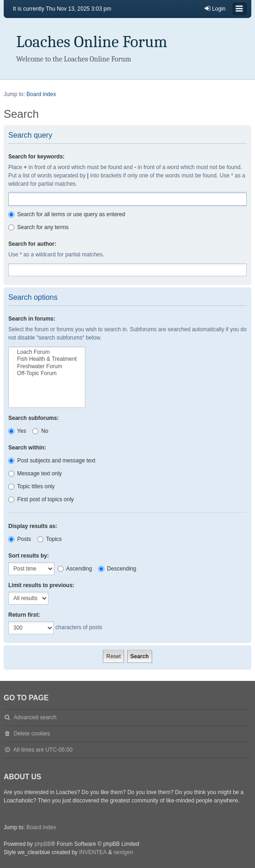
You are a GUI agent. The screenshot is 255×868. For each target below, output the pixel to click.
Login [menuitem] (215, 9)
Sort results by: (29, 556)
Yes (17, 431)
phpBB (43, 844)
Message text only (35, 473)
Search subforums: (33, 418)
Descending (117, 569)
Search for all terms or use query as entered (67, 214)
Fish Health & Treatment (47, 359)
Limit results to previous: (41, 585)
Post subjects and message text (52, 461)
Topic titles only (32, 486)
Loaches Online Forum (92, 42)
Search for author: (32, 244)
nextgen (123, 852)
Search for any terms (39, 227)
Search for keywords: (36, 157)
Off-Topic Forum (47, 373)
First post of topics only (41, 499)
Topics (50, 539)
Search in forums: (32, 319)
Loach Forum (47, 352)
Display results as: (33, 526)
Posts (20, 539)
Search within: (27, 448)
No (40, 431)
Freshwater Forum (47, 367)
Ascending (75, 569)
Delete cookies (32, 734)
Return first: (24, 615)
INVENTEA (93, 852)
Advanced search (35, 717)
